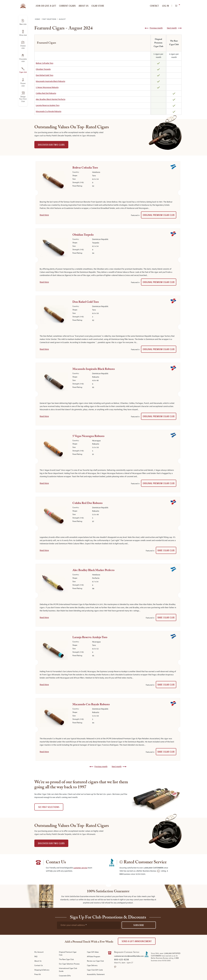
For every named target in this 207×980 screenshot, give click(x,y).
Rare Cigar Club (166, 550)
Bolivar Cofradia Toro (44, 63)
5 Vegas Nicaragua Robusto (47, 87)
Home (38, 19)
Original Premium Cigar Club (159, 215)
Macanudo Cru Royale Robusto (49, 111)
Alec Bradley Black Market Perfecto (51, 99)
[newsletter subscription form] (89, 925)
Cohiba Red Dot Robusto (46, 93)
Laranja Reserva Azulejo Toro (48, 105)
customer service (80, 868)
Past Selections (50, 19)
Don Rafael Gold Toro (44, 75)
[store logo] (23, 4)
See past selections (49, 807)
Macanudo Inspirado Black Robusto (50, 81)
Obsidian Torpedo (43, 69)
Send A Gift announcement (137, 941)
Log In (166, 6)
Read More (44, 215)
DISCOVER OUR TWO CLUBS (51, 145)
